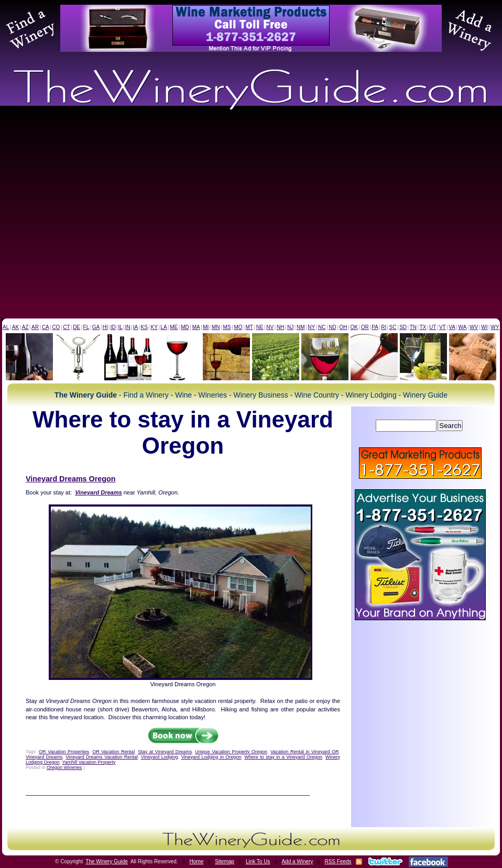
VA (452, 327)
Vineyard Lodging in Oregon (211, 757)
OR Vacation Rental (113, 752)
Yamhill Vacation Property (89, 762)
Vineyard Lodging (160, 757)
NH (280, 327)
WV (474, 327)
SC (393, 327)
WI (484, 327)
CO (56, 327)
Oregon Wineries (64, 767)
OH (343, 327)
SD (403, 327)
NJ (290, 327)
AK (15, 327)
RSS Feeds (338, 861)
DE (77, 327)
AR (35, 327)
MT (249, 327)
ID (113, 327)
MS (227, 327)
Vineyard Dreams (44, 757)
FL (86, 327)
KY (154, 327)
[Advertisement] (98, 215)
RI (384, 327)
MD (185, 327)
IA (135, 327)
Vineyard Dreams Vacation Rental (102, 757)
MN (216, 327)
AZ (25, 327)
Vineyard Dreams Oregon (70, 479)
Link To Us (258, 861)
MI (206, 327)
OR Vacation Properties (64, 752)
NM (301, 327)
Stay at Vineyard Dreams (165, 752)
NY (311, 327)
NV (270, 327)
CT (66, 327)
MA (196, 327)
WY (495, 327)
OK (354, 327)
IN (128, 327)
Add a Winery (297, 861)
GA (96, 327)
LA (163, 327)
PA (375, 327)
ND (332, 327)
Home (197, 861)
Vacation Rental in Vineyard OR (304, 752)
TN (413, 327)
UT (433, 327)
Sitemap (225, 861)
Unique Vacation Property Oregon (231, 752)
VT (443, 327)
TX (423, 327)
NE (260, 327)
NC (322, 327)
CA (46, 327)
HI (105, 327)
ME (174, 327)
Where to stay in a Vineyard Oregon (283, 757)
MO (238, 327)
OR (365, 327)
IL (121, 327)
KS (144, 327)
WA (463, 327)
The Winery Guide (107, 861)
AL (6, 327)
